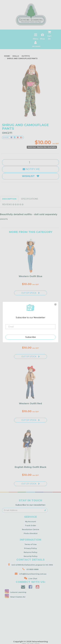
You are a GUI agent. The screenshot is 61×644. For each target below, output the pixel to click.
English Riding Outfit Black (30, 467)
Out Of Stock (30, 293)
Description (9, 199)
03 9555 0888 (30, 569)
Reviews (13, 204)
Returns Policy (30, 552)
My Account (31, 522)
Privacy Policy (30, 548)
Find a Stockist (31, 533)
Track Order (30, 525)
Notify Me (30, 169)
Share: (13, 137)
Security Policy (30, 556)
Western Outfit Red (30, 404)
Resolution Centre (31, 529)
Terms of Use (30, 544)
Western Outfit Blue (30, 276)
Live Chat (31, 578)
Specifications (30, 199)
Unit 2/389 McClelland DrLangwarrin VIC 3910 (31, 565)
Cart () (49, 36)
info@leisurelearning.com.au (31, 574)
